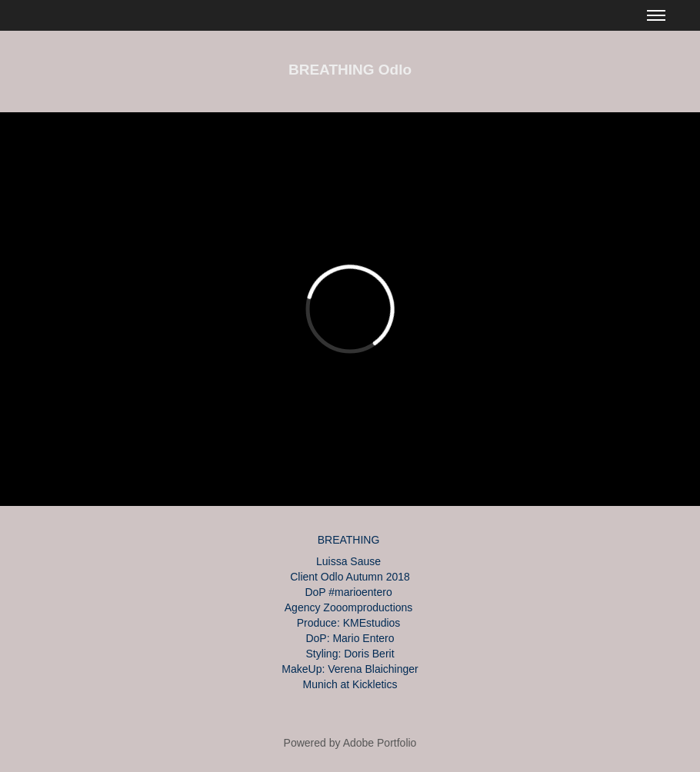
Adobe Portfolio (380, 743)
